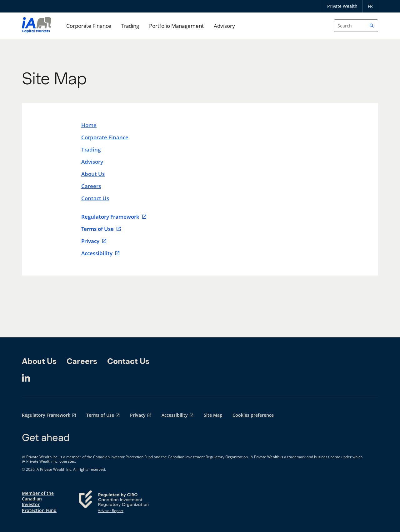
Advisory (224, 26)
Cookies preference (253, 415)
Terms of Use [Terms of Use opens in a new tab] (100, 415)
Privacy (94, 241)
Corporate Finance (89, 26)
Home (89, 125)
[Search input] (356, 26)
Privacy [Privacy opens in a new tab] (138, 415)
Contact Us (95, 198)
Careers (91, 186)
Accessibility (101, 253)
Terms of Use (101, 229)
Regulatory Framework (114, 217)
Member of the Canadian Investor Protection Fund (39, 502)
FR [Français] (370, 6)
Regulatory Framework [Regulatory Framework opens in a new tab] (46, 415)
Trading (130, 26)
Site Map (213, 415)
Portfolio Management (176, 26)
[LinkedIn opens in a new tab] (26, 378)
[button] (372, 26)
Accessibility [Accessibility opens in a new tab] (175, 415)
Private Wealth (342, 6)
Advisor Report (111, 511)
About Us (93, 174)
